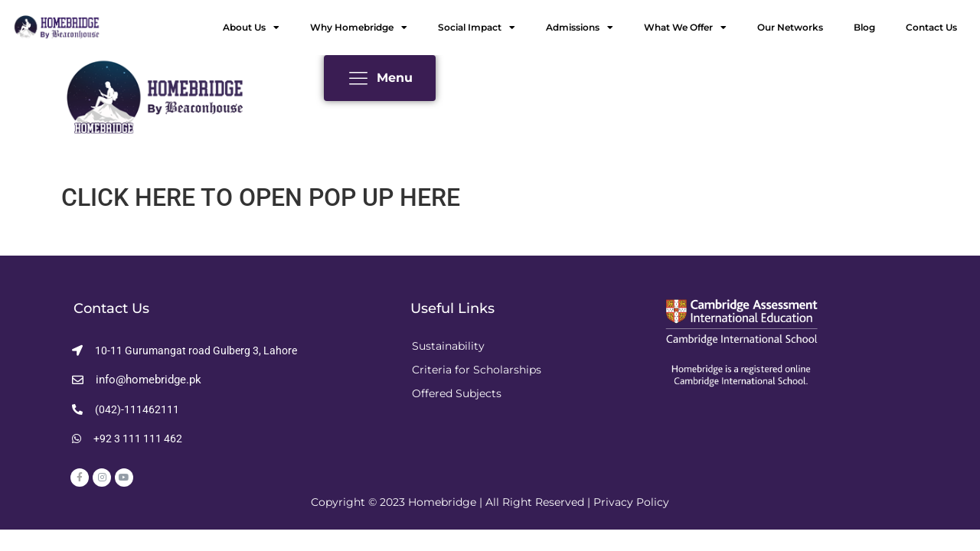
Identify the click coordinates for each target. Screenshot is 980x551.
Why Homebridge (359, 28)
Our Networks (790, 27)
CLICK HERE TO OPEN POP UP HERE (261, 197)
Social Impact (477, 28)
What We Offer (685, 28)
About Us (251, 28)
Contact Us (931, 27)
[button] (185, 350)
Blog (864, 27)
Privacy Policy (631, 502)
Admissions (580, 28)
